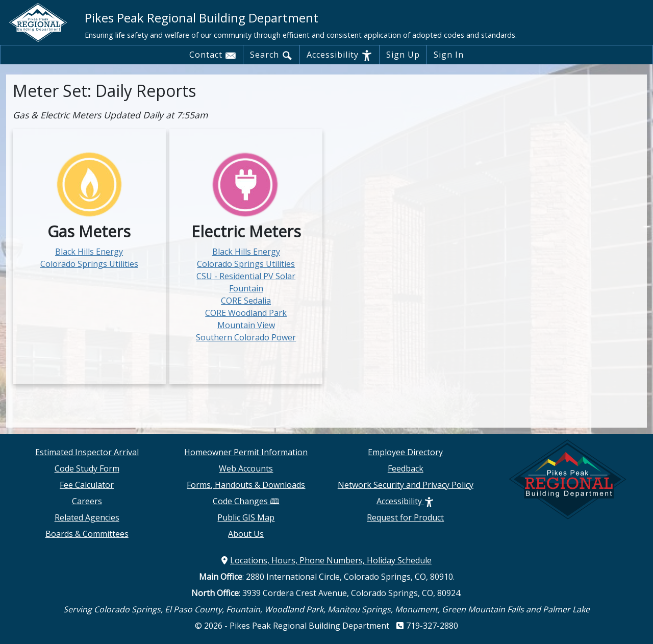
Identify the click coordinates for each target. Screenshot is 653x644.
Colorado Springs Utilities (89, 264)
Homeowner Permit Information (246, 452)
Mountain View (246, 325)
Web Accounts (246, 468)
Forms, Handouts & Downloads (246, 485)
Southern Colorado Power (246, 337)
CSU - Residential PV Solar (246, 276)
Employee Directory (405, 452)
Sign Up (403, 55)
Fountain (246, 288)
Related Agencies (87, 517)
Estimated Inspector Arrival (87, 452)
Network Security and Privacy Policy (406, 485)
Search (271, 55)
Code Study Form (87, 468)
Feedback (406, 468)
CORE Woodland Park (246, 313)
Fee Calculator (87, 485)
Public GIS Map (246, 517)
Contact (213, 55)
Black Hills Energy (89, 252)
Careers (87, 501)
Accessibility (340, 55)
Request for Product (405, 517)
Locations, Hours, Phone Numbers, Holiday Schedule (326, 560)
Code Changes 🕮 (246, 501)
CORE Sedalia (246, 301)
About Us (246, 534)
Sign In (449, 55)
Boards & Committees (87, 534)
